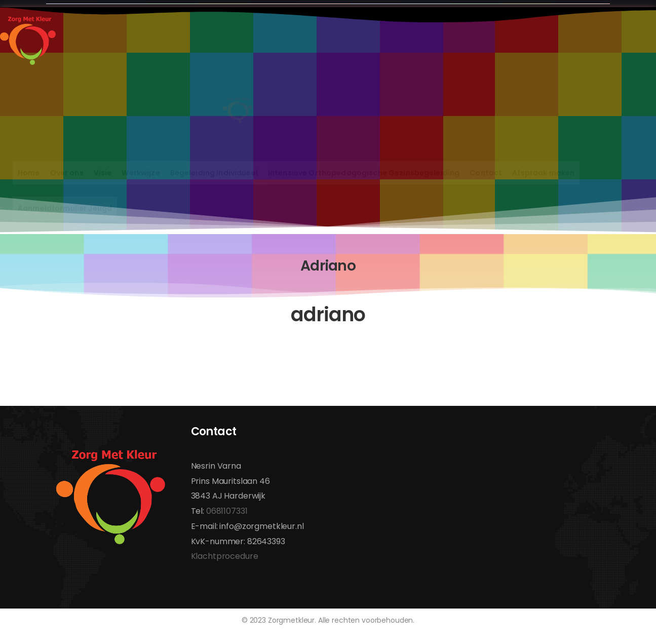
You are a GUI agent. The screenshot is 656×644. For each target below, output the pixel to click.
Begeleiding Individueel (214, 173)
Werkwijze (141, 173)
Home (29, 173)
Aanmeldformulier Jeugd (65, 208)
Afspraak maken (543, 173)
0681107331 (227, 511)
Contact (486, 173)
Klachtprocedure (225, 556)
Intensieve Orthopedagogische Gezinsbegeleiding (364, 173)
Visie (103, 173)
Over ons (67, 173)
